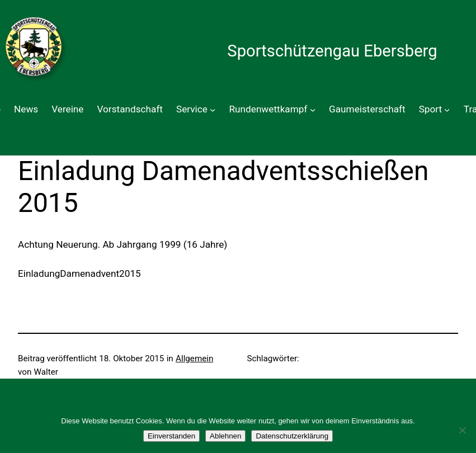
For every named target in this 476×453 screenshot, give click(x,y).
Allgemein (194, 358)
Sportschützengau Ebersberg (332, 51)
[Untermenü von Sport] (447, 110)
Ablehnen (225, 436)
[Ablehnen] (462, 430)
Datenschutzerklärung (292, 436)
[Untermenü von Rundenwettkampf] (313, 110)
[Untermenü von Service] (213, 110)
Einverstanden (171, 436)
